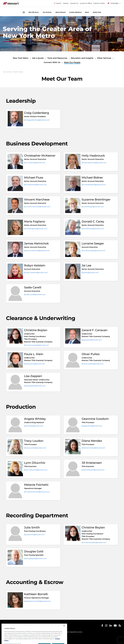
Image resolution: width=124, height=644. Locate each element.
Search (58, 3)
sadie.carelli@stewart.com (35, 295)
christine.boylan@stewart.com (36, 345)
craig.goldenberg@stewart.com (37, 120)
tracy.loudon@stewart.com (35, 448)
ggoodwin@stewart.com (92, 426)
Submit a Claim (99, 3)
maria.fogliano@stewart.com (36, 229)
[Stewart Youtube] (115, 626)
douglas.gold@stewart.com (35, 559)
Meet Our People (72, 62)
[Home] (24, 12)
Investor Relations (75, 12)
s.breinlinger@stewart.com (93, 207)
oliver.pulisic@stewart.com (93, 364)
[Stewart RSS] (120, 626)
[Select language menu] (114, 3)
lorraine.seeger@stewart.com (94, 251)
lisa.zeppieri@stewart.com (35, 386)
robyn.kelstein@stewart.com (36, 273)
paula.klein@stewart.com (35, 364)
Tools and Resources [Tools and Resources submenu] (57, 58)
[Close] (64, 633)
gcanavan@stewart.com (92, 340)
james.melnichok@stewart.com (37, 251)
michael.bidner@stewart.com (94, 185)
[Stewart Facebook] (102, 626)
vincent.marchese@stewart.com (37, 207)
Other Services (104, 58)
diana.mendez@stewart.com (93, 448)
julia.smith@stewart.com (34, 535)
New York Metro (21, 58)
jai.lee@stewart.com (90, 273)
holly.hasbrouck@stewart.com (94, 163)
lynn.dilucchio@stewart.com (36, 470)
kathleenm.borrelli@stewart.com (37, 601)
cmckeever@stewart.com (35, 163)
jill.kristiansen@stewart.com (93, 470)
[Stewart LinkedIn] (111, 626)
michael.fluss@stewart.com (35, 185)
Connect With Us (52, 62)
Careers (66, 3)
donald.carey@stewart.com (93, 229)
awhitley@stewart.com (34, 426)
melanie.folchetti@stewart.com (37, 492)
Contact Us (74, 3)
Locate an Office (86, 3)
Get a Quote (38, 58)
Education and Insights (82, 58)
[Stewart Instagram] (106, 626)
